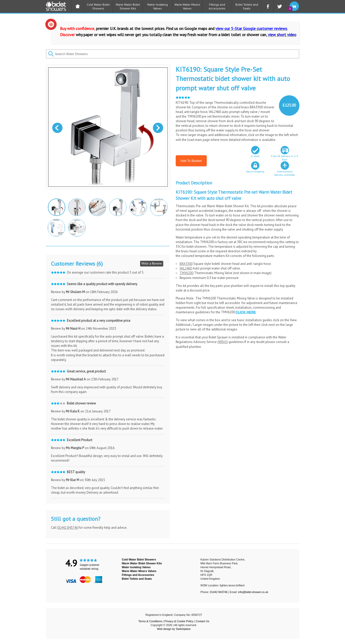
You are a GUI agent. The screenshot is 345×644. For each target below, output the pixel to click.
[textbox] (173, 54)
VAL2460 (186, 268)
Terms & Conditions (150, 621)
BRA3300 (186, 264)
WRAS (223, 342)
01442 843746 (68, 528)
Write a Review (152, 263)
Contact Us (202, 621)
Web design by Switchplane (174, 629)
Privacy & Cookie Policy (179, 621)
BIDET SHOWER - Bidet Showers (59, 8)
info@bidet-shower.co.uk (253, 592)
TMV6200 (186, 273)
